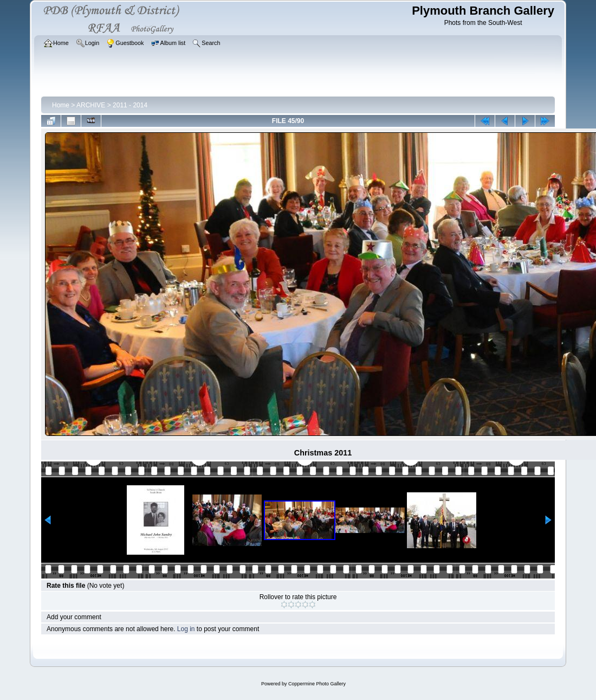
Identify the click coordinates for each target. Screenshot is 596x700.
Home (61, 105)
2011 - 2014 (130, 105)
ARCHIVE (91, 105)
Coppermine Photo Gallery (317, 684)
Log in (186, 629)
